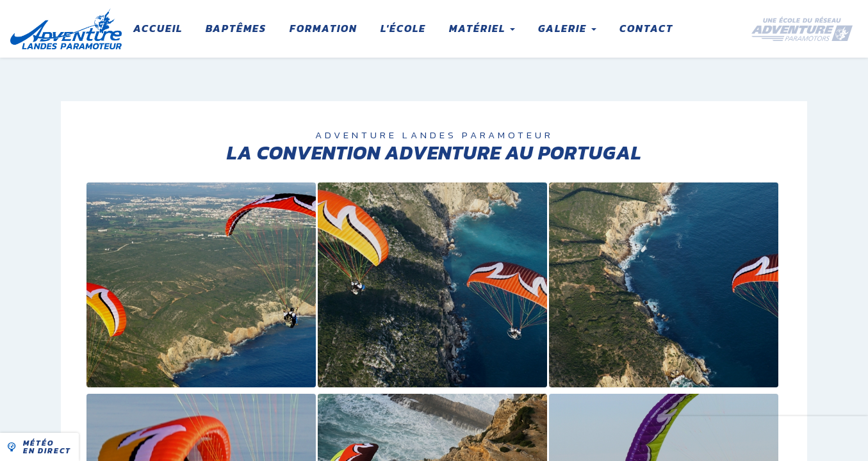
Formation (323, 28)
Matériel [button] (482, 28)
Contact (646, 28)
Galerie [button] (567, 28)
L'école (403, 28)
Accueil (158, 28)
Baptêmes (236, 28)
